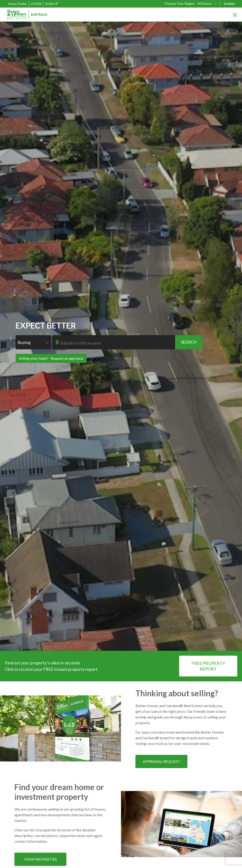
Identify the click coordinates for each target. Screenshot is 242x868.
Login (36, 4)
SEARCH (189, 342)
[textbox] (117, 343)
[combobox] (207, 3)
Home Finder (18, 4)
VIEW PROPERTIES (41, 859)
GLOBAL (229, 4)
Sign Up (52, 4)
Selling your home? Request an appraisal (51, 358)
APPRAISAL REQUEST (162, 761)
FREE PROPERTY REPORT (208, 666)
